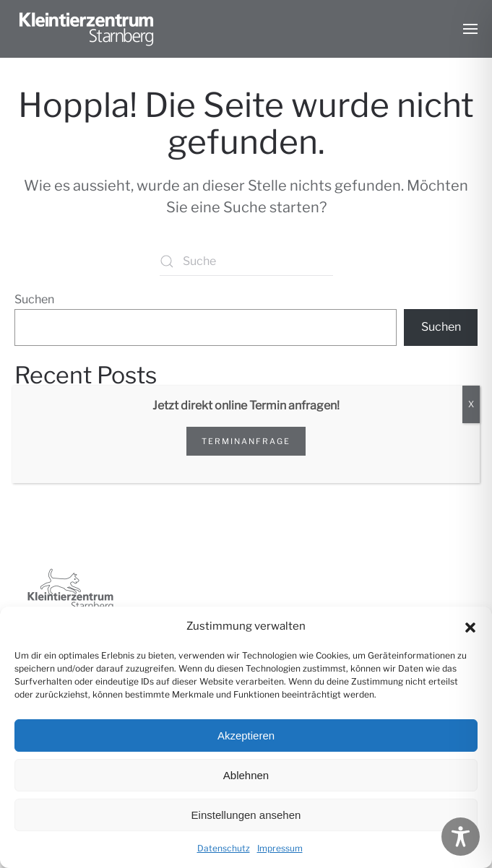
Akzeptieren (246, 735)
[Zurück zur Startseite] (87, 29)
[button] (470, 626)
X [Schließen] (471, 404)
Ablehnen (246, 775)
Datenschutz (224, 848)
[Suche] (246, 261)
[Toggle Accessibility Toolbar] (461, 837)
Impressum (280, 848)
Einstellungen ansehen (246, 815)
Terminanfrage (246, 441)
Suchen (34, 299)
